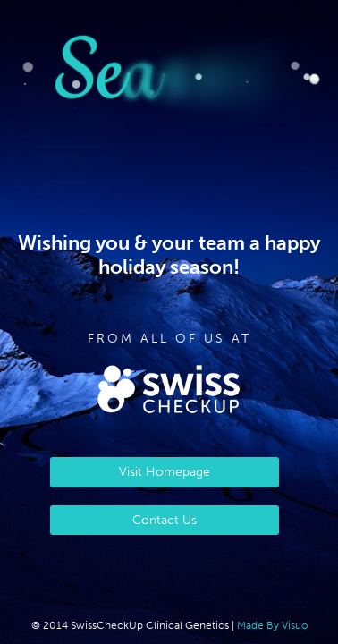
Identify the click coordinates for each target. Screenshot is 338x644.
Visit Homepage (165, 472)
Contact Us (165, 520)
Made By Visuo (272, 625)
